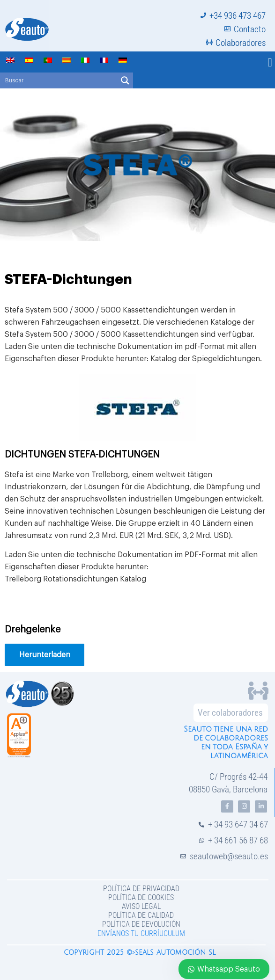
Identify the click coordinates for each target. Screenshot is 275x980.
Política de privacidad (141, 889)
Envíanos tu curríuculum (141, 933)
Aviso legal (141, 906)
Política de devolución (141, 924)
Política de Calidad (141, 915)
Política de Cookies (141, 897)
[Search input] (59, 80)
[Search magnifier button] (125, 80)
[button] (270, 63)
